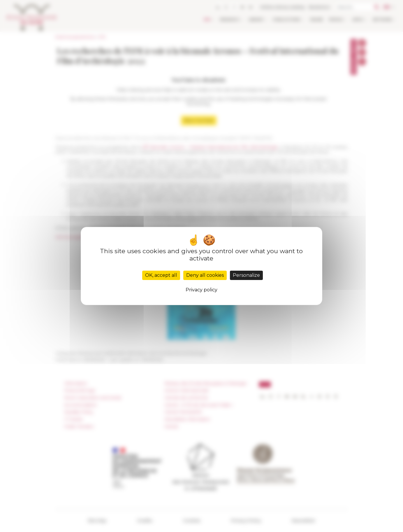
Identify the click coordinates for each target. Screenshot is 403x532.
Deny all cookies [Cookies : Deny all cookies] (205, 275)
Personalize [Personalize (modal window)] (246, 275)
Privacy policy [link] (202, 290)
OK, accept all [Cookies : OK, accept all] (161, 275)
